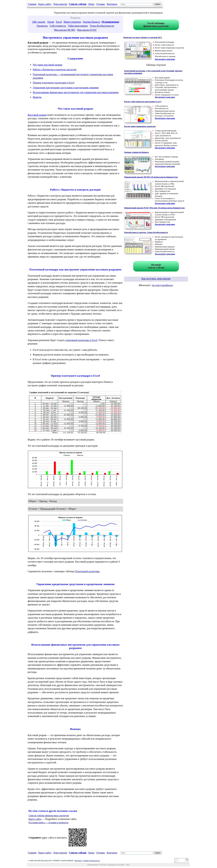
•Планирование (110, 22)
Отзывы (100, 4)
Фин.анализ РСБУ (87, 30)
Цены (91, 4)
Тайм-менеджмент (78, 26)
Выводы (37, 97)
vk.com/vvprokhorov (162, 285)
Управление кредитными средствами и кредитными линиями (66, 88)
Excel (59, 22)
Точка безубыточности (102, 26)
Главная (32, 4)
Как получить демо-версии (156, 279)
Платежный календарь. (88, 571)
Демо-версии (60, 4)
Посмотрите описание (165, 59)
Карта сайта (45, 4)
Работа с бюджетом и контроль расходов (55, 69)
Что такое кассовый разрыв (47, 65)
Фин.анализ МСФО (65, 30)
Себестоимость (58, 26)
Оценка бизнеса (91, 22)
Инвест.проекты (72, 22)
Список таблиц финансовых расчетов (49, 816)
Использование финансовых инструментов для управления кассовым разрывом (76, 92)
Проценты (42, 26)
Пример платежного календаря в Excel (53, 83)
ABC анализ (39, 22)
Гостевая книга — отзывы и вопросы (48, 823)
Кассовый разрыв (37, 115)
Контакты (112, 4)
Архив (51, 22)
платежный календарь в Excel (81, 340)
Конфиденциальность (92, 861)
